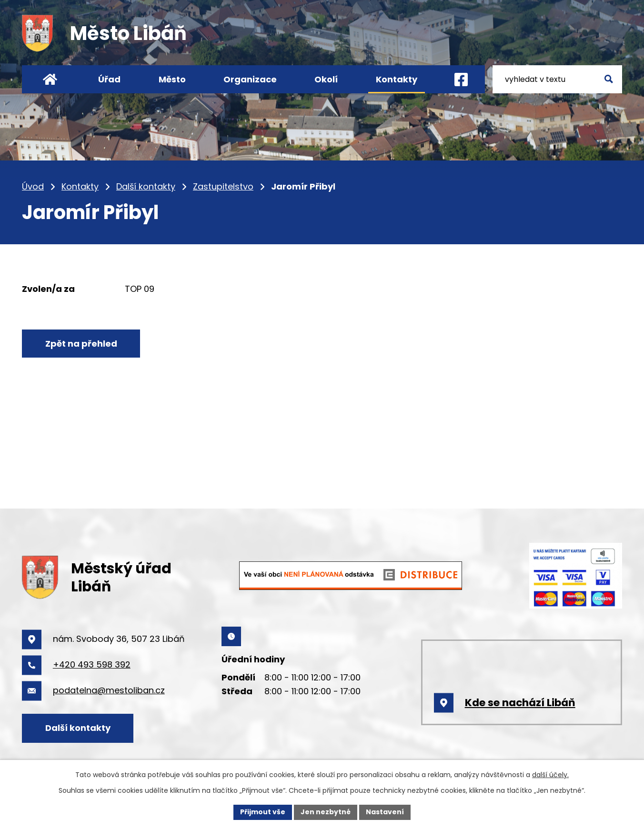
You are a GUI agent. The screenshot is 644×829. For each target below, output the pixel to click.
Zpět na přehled (81, 344)
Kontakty (80, 186)
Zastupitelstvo (223, 186)
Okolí (326, 79)
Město (172, 79)
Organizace (250, 79)
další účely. (550, 775)
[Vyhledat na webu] (557, 79)
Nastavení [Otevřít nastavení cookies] (385, 812)
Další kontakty (146, 186)
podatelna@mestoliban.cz (109, 690)
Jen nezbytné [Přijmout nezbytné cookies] (326, 812)
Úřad (109, 79)
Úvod (33, 186)
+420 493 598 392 (92, 664)
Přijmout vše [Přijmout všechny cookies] (263, 812)
